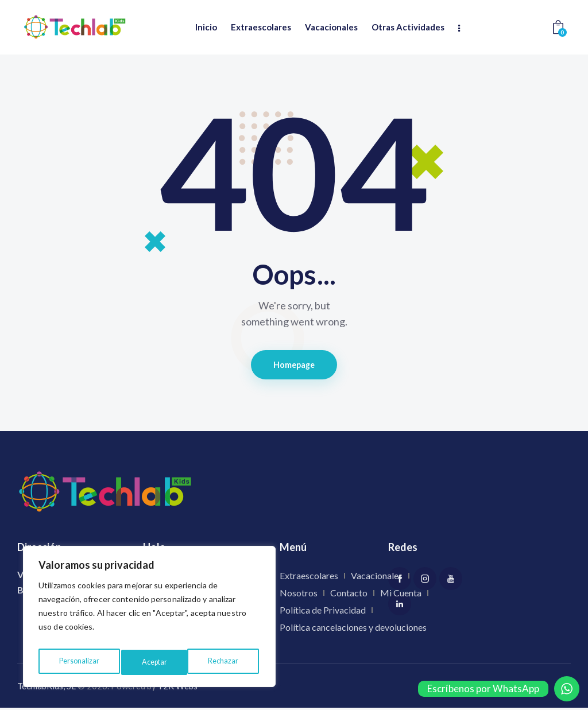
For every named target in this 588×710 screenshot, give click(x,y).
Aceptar (228, 662)
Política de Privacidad (323, 613)
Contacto (349, 595)
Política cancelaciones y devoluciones (353, 630)
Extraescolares (309, 578)
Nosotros (299, 595)
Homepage (294, 366)
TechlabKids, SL (47, 688)
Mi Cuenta (401, 595)
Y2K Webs (178, 688)
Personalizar (78, 662)
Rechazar (156, 662)
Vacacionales (377, 578)
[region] (149, 620)
